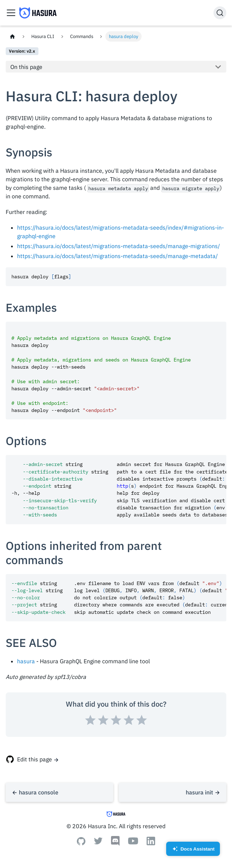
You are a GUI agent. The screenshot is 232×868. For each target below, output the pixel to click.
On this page (26, 67)
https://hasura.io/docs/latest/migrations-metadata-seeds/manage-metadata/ (117, 256)
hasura (26, 661)
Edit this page (35, 759)
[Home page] (12, 36)
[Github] (81, 843)
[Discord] (115, 844)
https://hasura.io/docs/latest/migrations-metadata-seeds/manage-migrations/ (118, 246)
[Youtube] (133, 842)
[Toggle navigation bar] (11, 13)
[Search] (220, 13)
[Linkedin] (151, 843)
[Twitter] (98, 842)
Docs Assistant (193, 851)
